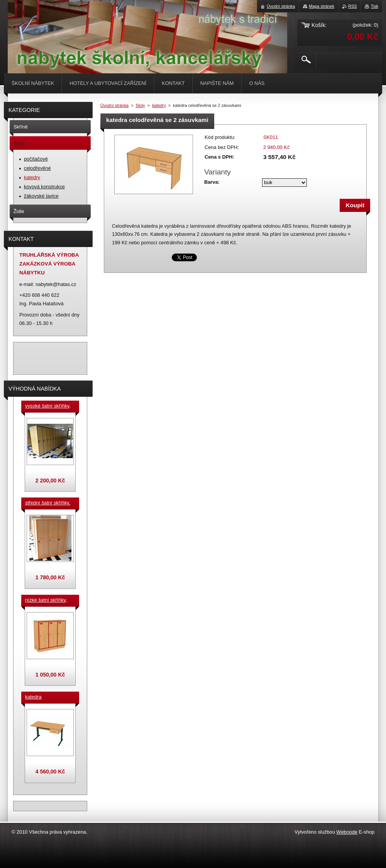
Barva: (212, 182)
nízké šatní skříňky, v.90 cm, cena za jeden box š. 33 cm (46, 601)
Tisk (374, 6)
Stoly (141, 105)
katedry (159, 105)
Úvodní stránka (114, 105)
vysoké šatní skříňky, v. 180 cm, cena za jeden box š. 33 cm (48, 406)
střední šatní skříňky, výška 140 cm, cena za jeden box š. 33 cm (49, 503)
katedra (33, 697)
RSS (352, 6)
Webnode (347, 832)
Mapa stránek (322, 6)
